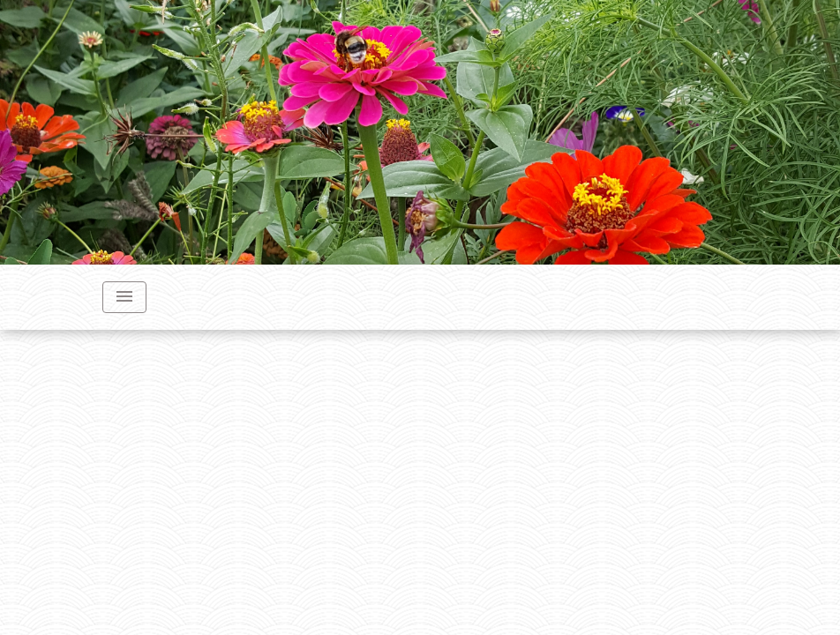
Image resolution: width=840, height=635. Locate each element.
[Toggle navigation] (124, 297)
